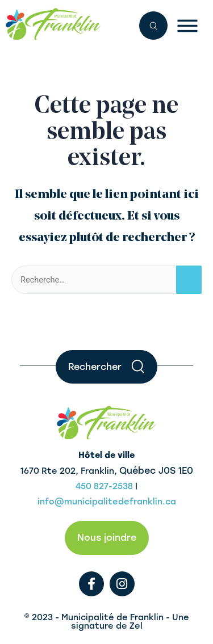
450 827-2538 (104, 486)
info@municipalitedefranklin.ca (107, 502)
